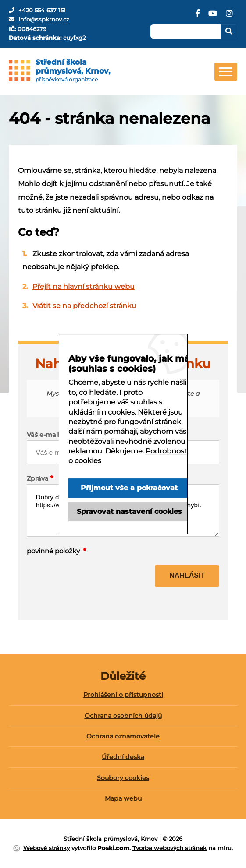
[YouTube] (213, 17)
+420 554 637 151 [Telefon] (42, 10)
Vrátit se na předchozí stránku (84, 306)
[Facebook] (198, 17)
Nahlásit (187, 575)
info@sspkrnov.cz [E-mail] (44, 19)
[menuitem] (123, 698)
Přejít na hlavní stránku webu (84, 286)
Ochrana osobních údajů (123, 716)
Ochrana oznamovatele (123, 736)
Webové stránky (46, 848)
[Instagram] (229, 17)
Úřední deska (123, 757)
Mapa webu (123, 798)
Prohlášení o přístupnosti (123, 695)
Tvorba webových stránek (169, 848)
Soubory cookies (123, 778)
